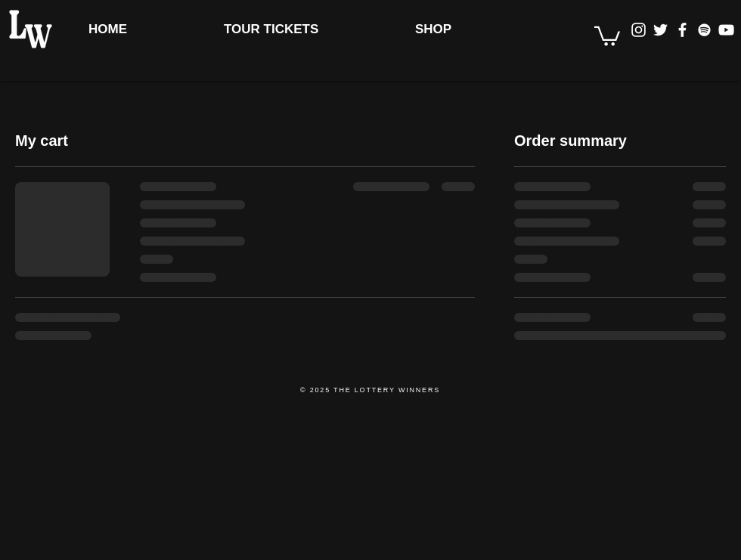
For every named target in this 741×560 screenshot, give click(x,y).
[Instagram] (639, 30)
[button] (607, 35)
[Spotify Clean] (704, 30)
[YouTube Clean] (726, 30)
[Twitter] (660, 30)
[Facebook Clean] (682, 30)
